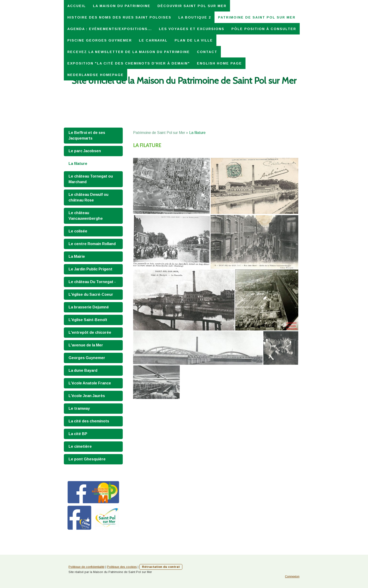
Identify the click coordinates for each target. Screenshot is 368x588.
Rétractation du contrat (161, 567)
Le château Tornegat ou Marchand (91, 179)
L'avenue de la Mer (86, 345)
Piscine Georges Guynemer (100, 40)
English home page (219, 63)
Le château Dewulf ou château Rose (88, 197)
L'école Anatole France (90, 383)
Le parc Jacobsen (85, 151)
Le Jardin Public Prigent (90, 269)
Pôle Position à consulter (264, 29)
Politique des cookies (122, 567)
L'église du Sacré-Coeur (91, 294)
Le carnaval (153, 40)
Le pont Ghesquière (87, 459)
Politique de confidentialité (86, 567)
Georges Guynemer (87, 358)
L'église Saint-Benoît (88, 320)
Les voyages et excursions (192, 29)
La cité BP (78, 434)
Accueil (77, 6)
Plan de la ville (194, 40)
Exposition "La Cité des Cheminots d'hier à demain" (129, 63)
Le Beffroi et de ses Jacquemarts (87, 135)
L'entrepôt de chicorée (90, 332)
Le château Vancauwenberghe (86, 216)
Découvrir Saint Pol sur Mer (192, 6)
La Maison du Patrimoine (122, 6)
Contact (207, 52)
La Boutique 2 (195, 17)
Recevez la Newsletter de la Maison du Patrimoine (129, 52)
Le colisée (78, 231)
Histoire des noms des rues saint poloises (119, 17)
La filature (78, 164)
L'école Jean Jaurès (87, 396)
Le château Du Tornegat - (92, 282)
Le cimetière (80, 446)
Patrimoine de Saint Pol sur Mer (257, 17)
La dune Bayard (83, 370)
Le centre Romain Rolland (92, 244)
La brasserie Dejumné (89, 307)
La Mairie (77, 256)
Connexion (292, 576)
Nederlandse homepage (96, 75)
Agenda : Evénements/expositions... (110, 29)
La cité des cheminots (89, 421)
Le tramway (79, 408)
